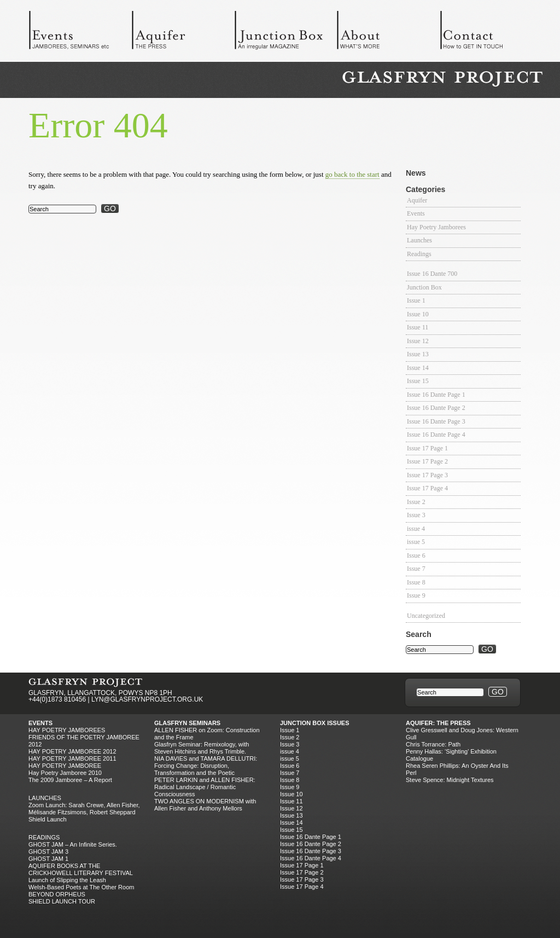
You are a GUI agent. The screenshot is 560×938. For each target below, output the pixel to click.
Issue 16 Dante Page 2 (436, 408)
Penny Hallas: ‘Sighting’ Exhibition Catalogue (451, 755)
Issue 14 (418, 368)
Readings (419, 254)
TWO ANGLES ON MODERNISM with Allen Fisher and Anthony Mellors (205, 805)
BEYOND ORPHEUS (57, 894)
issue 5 (416, 542)
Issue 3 (416, 515)
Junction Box (285, 33)
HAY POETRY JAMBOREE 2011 (72, 758)
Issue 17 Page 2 (427, 461)
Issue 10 (418, 314)
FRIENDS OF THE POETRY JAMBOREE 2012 (84, 741)
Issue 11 (418, 327)
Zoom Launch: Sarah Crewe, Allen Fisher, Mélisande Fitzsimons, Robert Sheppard (84, 809)
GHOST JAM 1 (48, 859)
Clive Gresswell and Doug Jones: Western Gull (462, 734)
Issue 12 (418, 341)
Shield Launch (48, 819)
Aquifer (183, 33)
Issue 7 (416, 569)
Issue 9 (416, 595)
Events (80, 33)
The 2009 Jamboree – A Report (70, 780)
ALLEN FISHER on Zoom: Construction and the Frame (207, 734)
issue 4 (416, 529)
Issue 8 (416, 582)
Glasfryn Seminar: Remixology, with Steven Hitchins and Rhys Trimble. (202, 748)
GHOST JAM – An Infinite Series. (73, 844)
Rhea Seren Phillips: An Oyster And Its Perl (457, 769)
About (388, 33)
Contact (491, 33)
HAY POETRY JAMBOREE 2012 (72, 751)
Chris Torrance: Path (433, 744)
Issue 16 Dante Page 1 (436, 395)
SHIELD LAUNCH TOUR (62, 901)
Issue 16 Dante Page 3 (436, 421)
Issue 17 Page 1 (427, 448)
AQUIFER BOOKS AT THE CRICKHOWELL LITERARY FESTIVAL (81, 869)
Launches (419, 240)
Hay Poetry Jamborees (436, 227)
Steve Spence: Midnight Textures (450, 780)
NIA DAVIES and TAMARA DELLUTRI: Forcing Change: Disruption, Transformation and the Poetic (206, 766)
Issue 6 (416, 555)
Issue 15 (418, 381)
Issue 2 (416, 502)
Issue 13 (418, 354)
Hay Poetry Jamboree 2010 (65, 773)
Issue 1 (416, 300)
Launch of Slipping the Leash (67, 880)
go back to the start (352, 174)
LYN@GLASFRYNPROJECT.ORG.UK (147, 699)
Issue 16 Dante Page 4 (436, 435)
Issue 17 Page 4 (427, 488)
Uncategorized (426, 616)
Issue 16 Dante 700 (432, 274)
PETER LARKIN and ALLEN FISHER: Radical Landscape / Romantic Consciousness (205, 787)
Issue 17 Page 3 (427, 475)
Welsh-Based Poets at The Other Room (81, 887)
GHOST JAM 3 (48, 852)
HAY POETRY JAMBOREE (65, 766)
